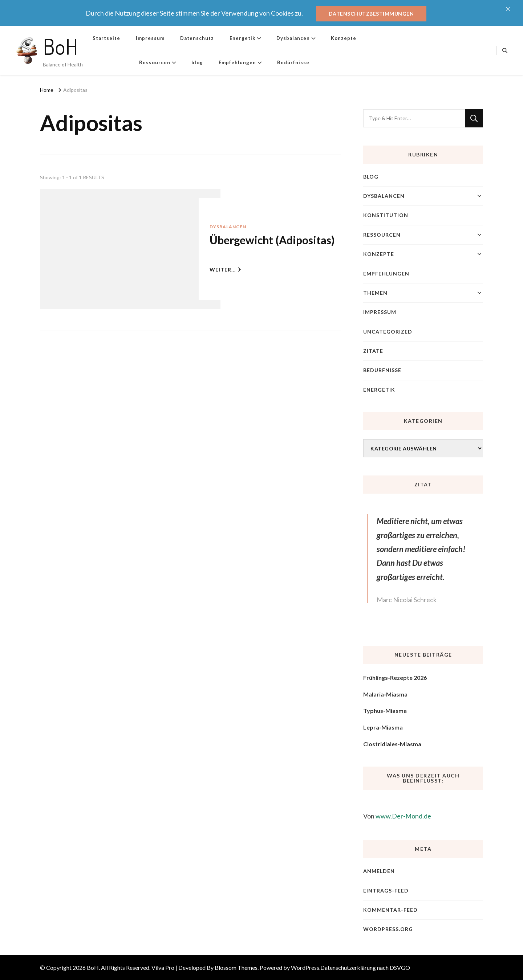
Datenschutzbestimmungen (371, 14)
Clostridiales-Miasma (392, 744)
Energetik (242, 38)
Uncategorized (388, 332)
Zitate (373, 351)
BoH (60, 46)
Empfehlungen (237, 62)
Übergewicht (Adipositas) (272, 240)
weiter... (225, 269)
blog (197, 62)
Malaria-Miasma (385, 694)
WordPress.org (388, 929)
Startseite (106, 38)
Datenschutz (197, 38)
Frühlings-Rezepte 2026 (395, 677)
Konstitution (386, 215)
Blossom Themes (236, 967)
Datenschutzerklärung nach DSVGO (365, 967)
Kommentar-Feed (390, 910)
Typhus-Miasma (385, 710)
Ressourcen (155, 62)
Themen (375, 293)
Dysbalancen (293, 38)
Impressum (150, 38)
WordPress (305, 967)
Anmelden (379, 871)
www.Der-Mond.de (403, 816)
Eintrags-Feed (386, 891)
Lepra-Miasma (383, 727)
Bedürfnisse (293, 62)
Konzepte (344, 38)
